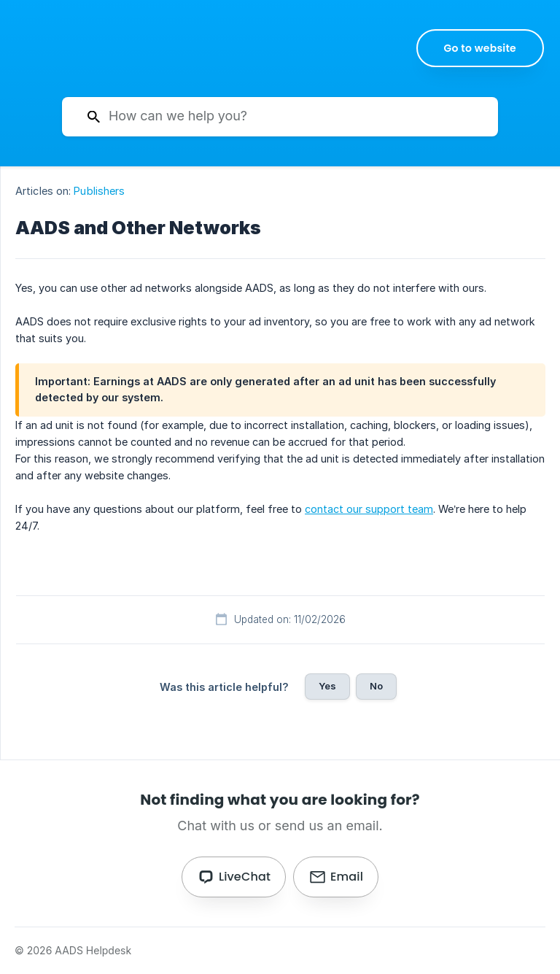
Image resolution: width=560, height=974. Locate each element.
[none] (481, 48)
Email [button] (347, 877)
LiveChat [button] (245, 877)
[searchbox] (280, 117)
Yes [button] (327, 686)
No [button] (376, 686)
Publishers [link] (99, 191)
